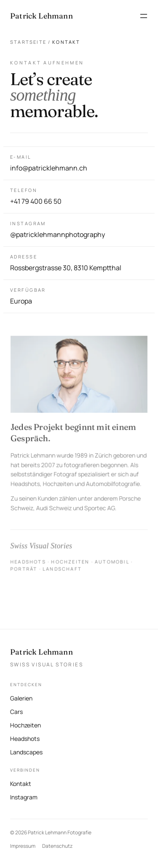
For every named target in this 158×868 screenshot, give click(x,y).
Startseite (28, 42)
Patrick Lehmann (42, 652)
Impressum (23, 846)
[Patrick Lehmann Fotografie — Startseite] (42, 16)
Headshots (25, 739)
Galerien (21, 698)
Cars (16, 712)
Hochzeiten (25, 725)
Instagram (24, 796)
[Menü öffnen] (144, 16)
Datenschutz (57, 846)
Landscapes (26, 752)
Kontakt (21, 784)
